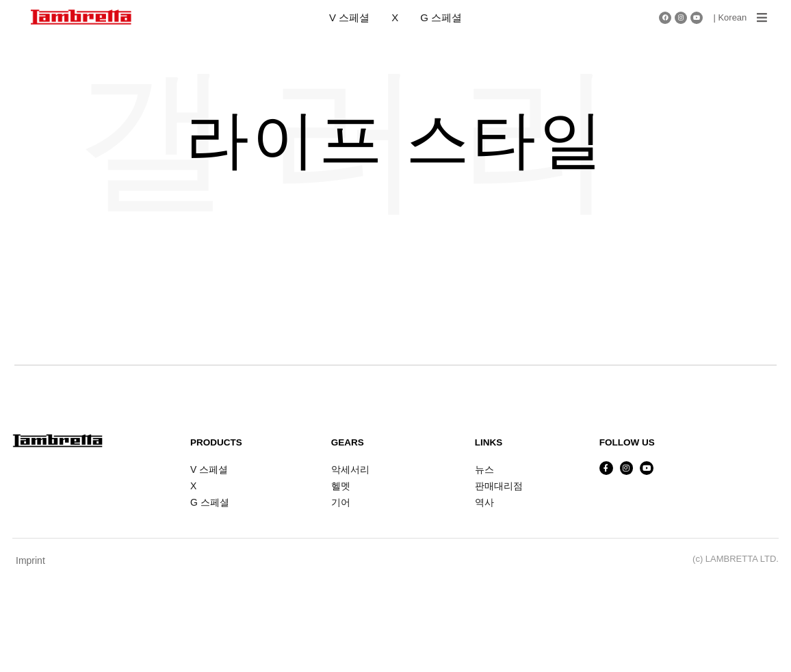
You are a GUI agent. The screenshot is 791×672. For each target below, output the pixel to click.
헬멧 (341, 486)
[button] (762, 18)
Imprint (30, 560)
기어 (341, 502)
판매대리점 (499, 486)
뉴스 (484, 469)
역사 (484, 502)
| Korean (730, 17)
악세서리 (350, 469)
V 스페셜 (349, 17)
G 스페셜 (441, 17)
